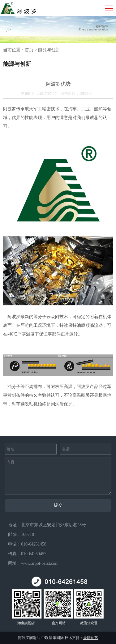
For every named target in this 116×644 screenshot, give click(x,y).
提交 (58, 505)
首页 (29, 50)
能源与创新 (49, 50)
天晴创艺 (91, 638)
